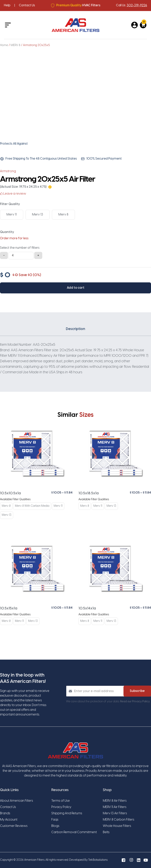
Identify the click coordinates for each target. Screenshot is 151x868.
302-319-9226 (137, 5)
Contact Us (27, 5)
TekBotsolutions (98, 860)
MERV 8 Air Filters (115, 801)
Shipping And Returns (67, 813)
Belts (106, 832)
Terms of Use (61, 801)
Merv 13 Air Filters (115, 813)
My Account (9, 820)
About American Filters (17, 801)
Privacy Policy (61, 807)
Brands (5, 813)
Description (75, 329)
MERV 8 (16, 45)
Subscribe (137, 691)
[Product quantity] (21, 256)
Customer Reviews (14, 826)
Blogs (55, 826)
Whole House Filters (117, 826)
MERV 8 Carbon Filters (119, 820)
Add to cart (76, 288)
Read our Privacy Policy (135, 702)
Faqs (55, 820)
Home (4, 45)
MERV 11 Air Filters (115, 807)
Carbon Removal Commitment (74, 832)
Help (7, 5)
